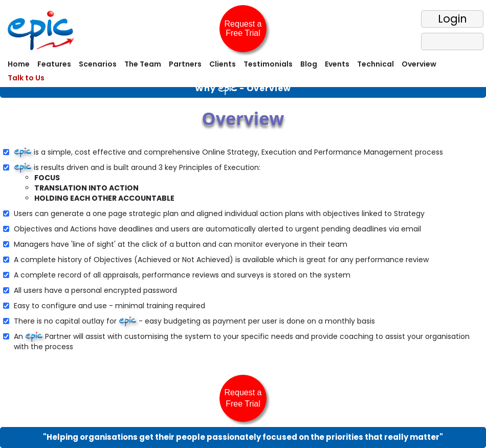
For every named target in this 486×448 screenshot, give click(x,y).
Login (452, 19)
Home (19, 64)
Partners (185, 64)
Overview (419, 64)
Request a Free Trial (243, 28)
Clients (223, 64)
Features (54, 64)
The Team (143, 64)
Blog (309, 64)
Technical (375, 64)
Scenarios (98, 64)
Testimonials (268, 64)
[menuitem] (17, 65)
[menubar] (243, 72)
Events (337, 64)
